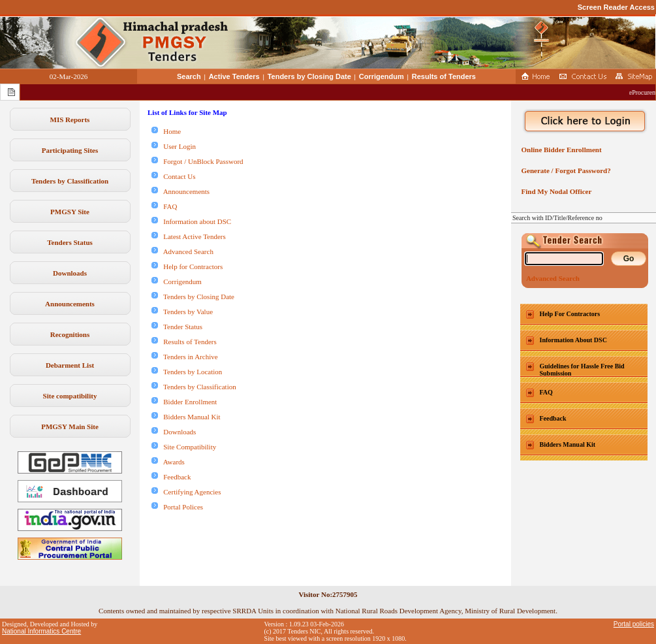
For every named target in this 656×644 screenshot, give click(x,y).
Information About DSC (573, 340)
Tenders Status (70, 242)
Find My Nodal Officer (554, 191)
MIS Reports (70, 120)
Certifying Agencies (186, 492)
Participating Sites (70, 150)
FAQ (164, 206)
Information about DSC (191, 221)
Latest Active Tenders (189, 236)
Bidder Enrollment (184, 402)
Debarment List (70, 365)
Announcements (70, 304)
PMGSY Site (70, 212)
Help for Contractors (187, 266)
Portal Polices (177, 507)
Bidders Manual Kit (186, 417)
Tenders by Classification (70, 181)
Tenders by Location (187, 372)
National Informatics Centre (41, 631)
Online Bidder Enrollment (560, 150)
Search (189, 76)
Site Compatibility (184, 447)
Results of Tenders (444, 76)
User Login (174, 146)
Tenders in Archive (185, 357)
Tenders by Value (182, 312)
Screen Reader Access (616, 7)
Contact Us (173, 176)
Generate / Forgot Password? (564, 170)
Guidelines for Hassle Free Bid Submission (582, 370)
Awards (168, 462)
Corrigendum (382, 76)
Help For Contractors (570, 314)
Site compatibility (70, 396)
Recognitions (70, 334)
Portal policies (634, 624)
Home (166, 131)
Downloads (70, 273)
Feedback (171, 477)
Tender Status (177, 327)
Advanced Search (182, 251)
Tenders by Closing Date (309, 76)
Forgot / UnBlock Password (197, 161)
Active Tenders (234, 76)
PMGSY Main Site (70, 427)
